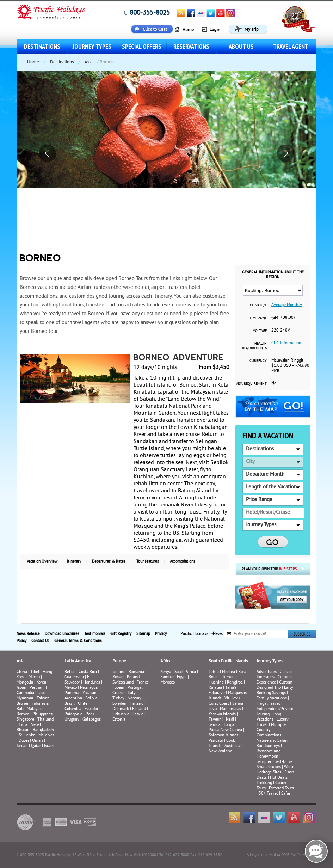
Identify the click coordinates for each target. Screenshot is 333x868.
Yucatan (90, 693)
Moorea (229, 672)
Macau (34, 677)
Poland (133, 677)
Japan (21, 688)
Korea (41, 683)
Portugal (135, 688)
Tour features (148, 562)
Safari (286, 794)
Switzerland (123, 683)
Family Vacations (272, 699)
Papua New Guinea (225, 730)
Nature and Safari (272, 741)
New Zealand (220, 751)
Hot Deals (279, 778)
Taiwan (43, 699)
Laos (41, 693)
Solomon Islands (223, 736)
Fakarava (217, 693)
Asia (88, 62)
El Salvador (78, 680)
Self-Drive (283, 762)
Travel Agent (291, 46)
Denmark (121, 709)
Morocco (168, 683)
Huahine (216, 683)
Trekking (264, 783)
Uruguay (72, 720)
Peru (90, 714)
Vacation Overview (42, 562)
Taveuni (216, 720)
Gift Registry (121, 634)
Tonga (229, 725)
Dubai (24, 741)
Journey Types (92, 46)
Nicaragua (89, 688)
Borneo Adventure (179, 358)
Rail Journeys (268, 746)
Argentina (73, 699)
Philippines (42, 714)
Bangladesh (43, 730)
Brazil (70, 704)
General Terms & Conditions (78, 641)
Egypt (182, 677)
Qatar (36, 746)
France (143, 683)
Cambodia (25, 693)
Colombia (73, 709)
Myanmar (25, 699)
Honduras (92, 683)
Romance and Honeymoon (269, 754)
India (23, 725)
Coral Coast (219, 704)
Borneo (23, 714)
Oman (38, 741)
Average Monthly (287, 305)
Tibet (35, 672)
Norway (134, 699)
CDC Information (286, 343)
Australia (232, 746)
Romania (136, 672)
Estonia (119, 720)
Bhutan (23, 730)
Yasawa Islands (222, 714)
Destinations (42, 46)
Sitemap (143, 634)
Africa (166, 661)
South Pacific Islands (228, 661)
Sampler (264, 762)
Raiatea (215, 688)
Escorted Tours (281, 788)
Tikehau (227, 677)
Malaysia (35, 709)
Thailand (45, 720)
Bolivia (91, 699)
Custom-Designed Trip (275, 685)
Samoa (215, 725)
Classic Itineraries (274, 675)
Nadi (230, 720)
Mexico (71, 688)
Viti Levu (232, 699)
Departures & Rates (109, 562)
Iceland (119, 672)
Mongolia (25, 683)
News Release (28, 634)
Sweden (119, 704)
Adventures (267, 672)
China (22, 672)
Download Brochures (62, 634)
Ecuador (91, 709)
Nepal (36, 725)
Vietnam (37, 688)
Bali (20, 709)
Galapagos (92, 720)
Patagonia (74, 714)
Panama (72, 693)
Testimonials (95, 634)
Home (33, 62)
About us (241, 46)
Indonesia (40, 704)
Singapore (25, 720)
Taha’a (231, 688)
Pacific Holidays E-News (202, 634)
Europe (119, 661)
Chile (83, 704)
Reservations (191, 46)
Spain (119, 688)
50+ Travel (268, 794)
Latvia (138, 714)
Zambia (167, 677)
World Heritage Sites (275, 770)
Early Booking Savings (275, 691)
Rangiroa (235, 683)
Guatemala (74, 677)
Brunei (22, 704)
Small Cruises (269, 767)
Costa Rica (88, 672)
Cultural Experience (274, 680)
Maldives (46, 736)
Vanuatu (216, 741)
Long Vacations (269, 717)
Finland (137, 704)
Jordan (22, 746)
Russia (118, 677)
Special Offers (142, 46)
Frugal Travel (268, 704)
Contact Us (40, 641)
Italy (132, 693)
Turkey (118, 699)
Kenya (166, 672)
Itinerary (74, 562)
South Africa (185, 672)
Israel (49, 746)
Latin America (78, 661)
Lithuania (121, 714)
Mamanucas (230, 709)
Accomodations (183, 562)
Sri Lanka (27, 736)
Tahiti (214, 672)
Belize (70, 672)
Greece (118, 693)
